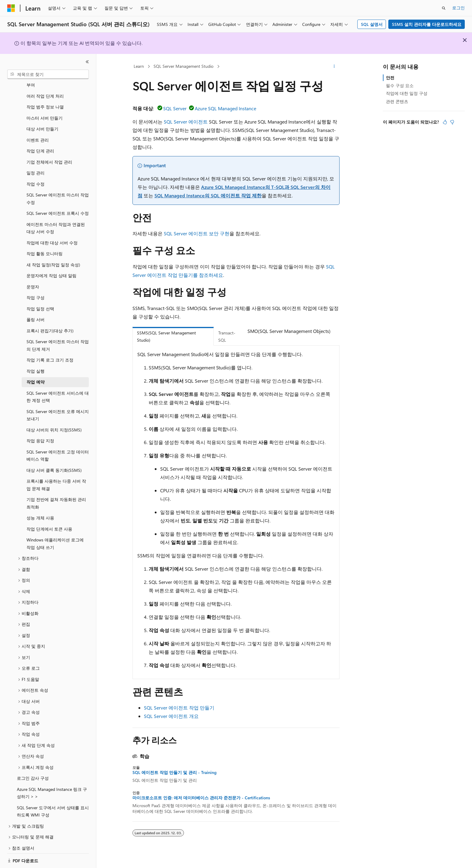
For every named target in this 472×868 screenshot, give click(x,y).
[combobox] (48, 74)
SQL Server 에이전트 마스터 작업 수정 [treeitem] (58, 191)
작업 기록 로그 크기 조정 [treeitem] (50, 353)
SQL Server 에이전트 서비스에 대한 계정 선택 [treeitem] (58, 390)
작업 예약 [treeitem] (36, 375)
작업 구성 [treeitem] (36, 290)
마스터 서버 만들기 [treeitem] (45, 111)
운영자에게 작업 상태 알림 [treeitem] (51, 268)
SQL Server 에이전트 (186, 122)
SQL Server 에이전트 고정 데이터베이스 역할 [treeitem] (58, 448)
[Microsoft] (11, 8)
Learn (139, 66)
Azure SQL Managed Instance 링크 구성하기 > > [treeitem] (52, 786)
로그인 (458, 8)
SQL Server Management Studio (183, 66)
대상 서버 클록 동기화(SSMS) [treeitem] (54, 463)
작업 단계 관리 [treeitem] (40, 144)
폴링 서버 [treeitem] (36, 312)
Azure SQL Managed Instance (225, 108)
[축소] (87, 62)
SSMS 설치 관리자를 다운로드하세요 (427, 24)
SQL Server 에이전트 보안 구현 (197, 233)
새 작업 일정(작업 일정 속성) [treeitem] (53, 257)
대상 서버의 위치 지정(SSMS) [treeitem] (54, 423)
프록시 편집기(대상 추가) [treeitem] (50, 323)
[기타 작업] (334, 67)
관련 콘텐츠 (397, 101)
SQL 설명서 (372, 24)
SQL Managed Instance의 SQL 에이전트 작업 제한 (208, 195)
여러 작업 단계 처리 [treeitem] (45, 89)
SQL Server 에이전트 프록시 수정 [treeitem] (58, 206)
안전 (390, 78)
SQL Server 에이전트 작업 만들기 (179, 708)
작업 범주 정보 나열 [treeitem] (45, 100)
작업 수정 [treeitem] (36, 177)
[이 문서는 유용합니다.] (445, 122)
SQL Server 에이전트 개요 (171, 716)
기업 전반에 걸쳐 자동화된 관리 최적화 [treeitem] (56, 496)
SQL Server (175, 108)
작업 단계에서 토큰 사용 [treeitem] (49, 522)
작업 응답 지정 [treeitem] (40, 433)
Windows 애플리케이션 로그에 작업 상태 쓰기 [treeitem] (55, 536)
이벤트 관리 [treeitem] (38, 133)
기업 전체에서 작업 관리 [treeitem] (49, 155)
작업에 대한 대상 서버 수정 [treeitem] (52, 235)
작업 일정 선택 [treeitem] (40, 301)
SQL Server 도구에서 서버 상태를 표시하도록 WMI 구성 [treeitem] (53, 804)
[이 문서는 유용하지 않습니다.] (452, 122)
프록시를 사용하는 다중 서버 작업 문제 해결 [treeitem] (56, 478)
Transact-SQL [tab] (227, 337)
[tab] (252, 340)
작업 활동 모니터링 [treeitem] (45, 246)
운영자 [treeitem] (33, 279)
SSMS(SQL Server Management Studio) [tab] (166, 337)
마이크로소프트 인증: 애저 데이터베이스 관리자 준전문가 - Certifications (201, 798)
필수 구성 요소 (400, 85)
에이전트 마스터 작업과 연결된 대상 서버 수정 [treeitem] (56, 221)
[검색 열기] (444, 8)
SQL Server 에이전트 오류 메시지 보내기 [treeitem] (58, 408)
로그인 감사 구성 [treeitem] (33, 771)
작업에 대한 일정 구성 (407, 93)
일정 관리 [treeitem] (36, 166)
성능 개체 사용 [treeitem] (40, 511)
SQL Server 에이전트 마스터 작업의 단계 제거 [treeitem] (58, 338)
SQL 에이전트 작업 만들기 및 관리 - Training (174, 772)
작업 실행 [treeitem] (36, 364)
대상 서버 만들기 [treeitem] (42, 122)
